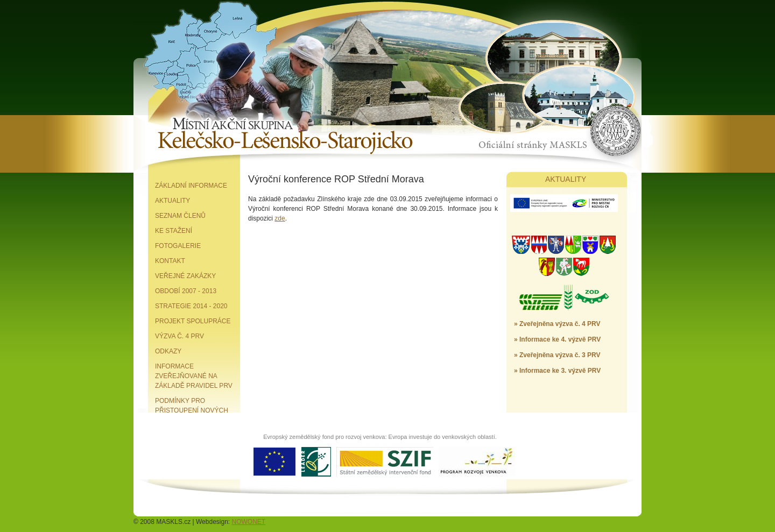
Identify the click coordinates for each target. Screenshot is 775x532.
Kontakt (170, 261)
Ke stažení (174, 231)
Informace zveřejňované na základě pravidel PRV (194, 376)
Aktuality (172, 201)
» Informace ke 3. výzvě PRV (557, 371)
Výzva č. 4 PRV (179, 336)
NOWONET (249, 522)
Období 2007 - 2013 (186, 291)
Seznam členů (180, 216)
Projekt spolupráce (193, 321)
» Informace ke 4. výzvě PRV (557, 339)
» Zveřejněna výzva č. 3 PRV (557, 355)
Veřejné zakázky (185, 276)
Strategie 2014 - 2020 (191, 306)
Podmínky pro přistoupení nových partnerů (192, 410)
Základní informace (191, 186)
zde (280, 218)
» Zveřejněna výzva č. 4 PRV (557, 324)
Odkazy (168, 351)
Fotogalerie (178, 246)
